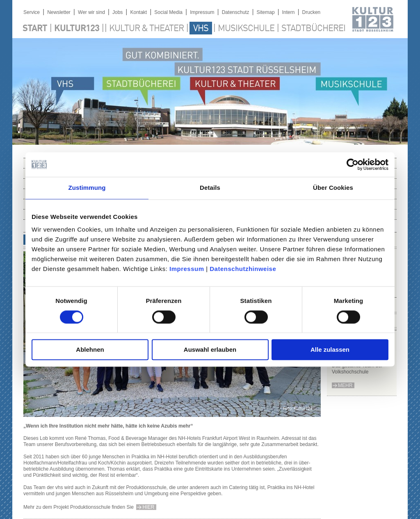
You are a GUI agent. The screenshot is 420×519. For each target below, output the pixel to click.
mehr (345, 385)
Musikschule (246, 29)
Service (32, 12)
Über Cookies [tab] (333, 188)
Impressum (187, 269)
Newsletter (59, 12)
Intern (289, 12)
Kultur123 (77, 29)
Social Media (168, 12)
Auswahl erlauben (210, 350)
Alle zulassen (330, 350)
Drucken (312, 12)
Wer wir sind (91, 12)
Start (35, 29)
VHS (201, 29)
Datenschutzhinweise (243, 269)
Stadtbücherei (313, 29)
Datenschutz (236, 12)
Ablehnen (90, 350)
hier (148, 507)
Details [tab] (210, 188)
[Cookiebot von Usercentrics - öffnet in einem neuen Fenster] (353, 164)
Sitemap (266, 12)
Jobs (118, 12)
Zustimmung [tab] (87, 188)
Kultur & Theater (146, 29)
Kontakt (138, 12)
